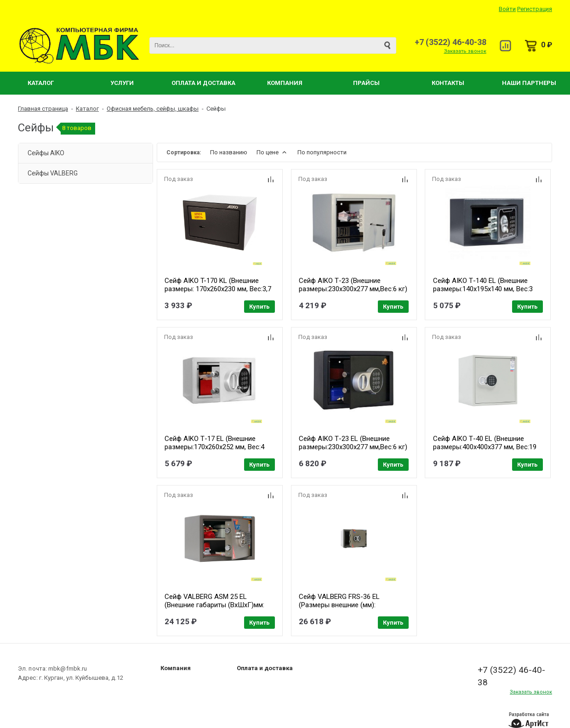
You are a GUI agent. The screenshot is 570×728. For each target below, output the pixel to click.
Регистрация (535, 9)
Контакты (448, 83)
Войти (507, 9)
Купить (259, 307)
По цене (272, 152)
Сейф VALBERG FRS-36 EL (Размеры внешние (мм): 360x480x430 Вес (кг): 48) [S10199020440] (340, 608)
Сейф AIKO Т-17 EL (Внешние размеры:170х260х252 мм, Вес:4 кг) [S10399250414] (214, 446)
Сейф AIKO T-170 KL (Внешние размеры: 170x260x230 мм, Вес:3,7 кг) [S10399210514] (218, 289)
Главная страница (43, 109)
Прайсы (366, 83)
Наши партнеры (529, 83)
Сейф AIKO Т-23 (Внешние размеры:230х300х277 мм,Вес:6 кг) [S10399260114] (353, 289)
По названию (229, 152)
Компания (285, 83)
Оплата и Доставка (203, 83)
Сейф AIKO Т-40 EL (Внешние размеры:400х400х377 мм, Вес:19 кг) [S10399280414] (486, 446)
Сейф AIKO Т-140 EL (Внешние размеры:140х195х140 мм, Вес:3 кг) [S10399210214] (484, 289)
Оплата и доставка (265, 667)
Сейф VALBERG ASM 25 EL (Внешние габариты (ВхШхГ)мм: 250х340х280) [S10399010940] (214, 604)
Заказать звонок (465, 51)
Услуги (122, 83)
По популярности (322, 152)
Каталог (41, 83)
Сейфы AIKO (46, 153)
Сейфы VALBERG (53, 173)
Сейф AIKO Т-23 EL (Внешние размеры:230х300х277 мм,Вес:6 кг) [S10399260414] (353, 446)
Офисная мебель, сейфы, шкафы (153, 109)
